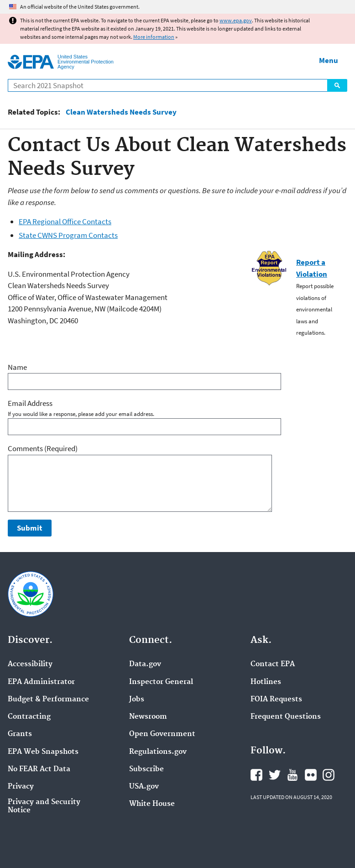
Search (337, 85)
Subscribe (146, 769)
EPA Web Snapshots (43, 752)
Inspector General (161, 682)
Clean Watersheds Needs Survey (121, 112)
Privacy (21, 787)
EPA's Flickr (311, 775)
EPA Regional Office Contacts (65, 221)
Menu (329, 60)
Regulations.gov (158, 752)
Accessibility (30, 664)
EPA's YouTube (292, 775)
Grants (20, 734)
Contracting (29, 717)
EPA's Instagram (329, 775)
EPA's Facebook (256, 775)
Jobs (137, 700)
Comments (43, 448)
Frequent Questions (286, 717)
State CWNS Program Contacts (68, 235)
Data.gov (145, 664)
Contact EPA (273, 664)
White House (152, 804)
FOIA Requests (276, 700)
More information (154, 37)
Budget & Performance (48, 700)
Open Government (162, 734)
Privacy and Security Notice (44, 806)
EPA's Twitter (275, 775)
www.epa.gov (236, 20)
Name (17, 367)
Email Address (30, 403)
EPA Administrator (41, 682)
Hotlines (266, 682)
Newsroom (148, 717)
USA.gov (144, 787)
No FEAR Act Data (39, 769)
